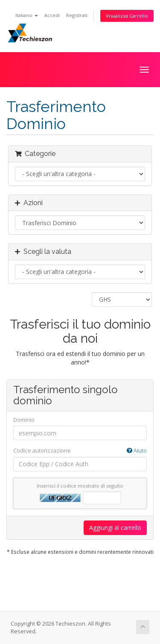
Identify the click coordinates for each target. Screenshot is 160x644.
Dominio (24, 420)
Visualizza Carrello (127, 16)
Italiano (27, 15)
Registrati (77, 15)
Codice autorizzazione (80, 451)
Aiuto (137, 450)
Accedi (52, 15)
